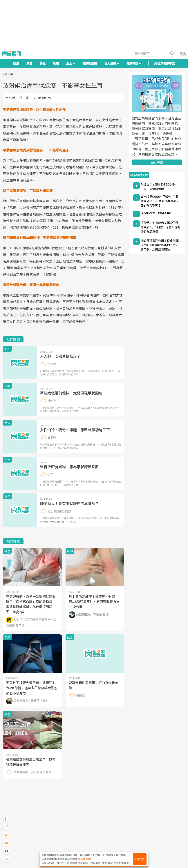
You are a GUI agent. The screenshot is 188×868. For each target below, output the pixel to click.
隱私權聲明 (84, 859)
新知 (56, 63)
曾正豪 (24, 98)
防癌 (16, 63)
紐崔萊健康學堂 (165, 63)
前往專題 (157, 162)
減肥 (29, 63)
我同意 (140, 859)
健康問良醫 (90, 63)
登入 (183, 53)
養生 (43, 63)
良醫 (5, 74)
